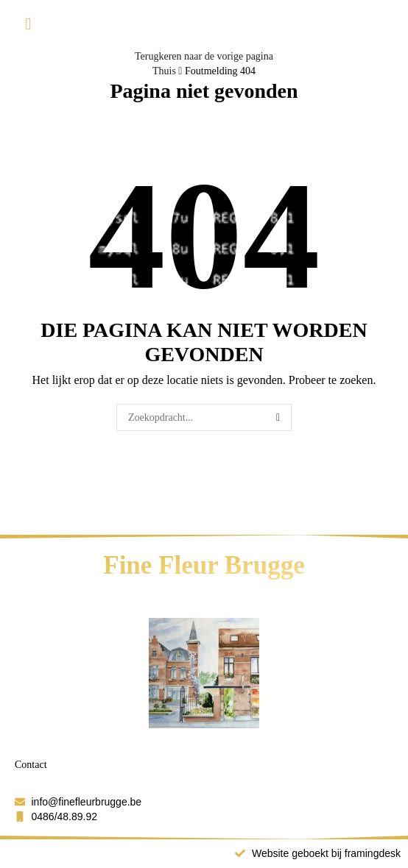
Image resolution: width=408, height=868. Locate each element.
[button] (28, 25)
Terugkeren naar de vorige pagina (204, 56)
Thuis (164, 71)
